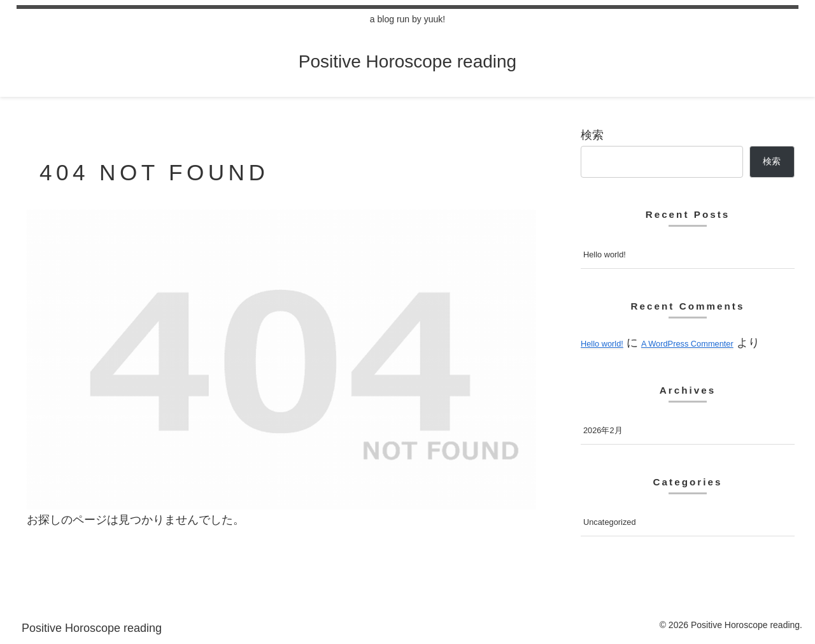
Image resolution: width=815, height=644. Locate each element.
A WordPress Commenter (687, 344)
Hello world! (605, 254)
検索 (592, 135)
